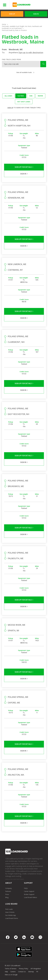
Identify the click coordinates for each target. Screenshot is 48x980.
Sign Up (12, 14)
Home (4, 24)
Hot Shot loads (24, 102)
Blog (7, 897)
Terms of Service (11, 969)
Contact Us (22, 972)
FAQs (26, 888)
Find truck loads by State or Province (14, 30)
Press (7, 894)
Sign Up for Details (24, 167)
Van (31, 96)
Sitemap (31, 972)
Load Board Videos (30, 897)
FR (37, 972)
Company (8, 888)
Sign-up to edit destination (31, 52)
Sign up (10, 108)
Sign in (36, 14)
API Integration (36, 969)
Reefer (40, 96)
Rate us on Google (11, 975)
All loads (8, 96)
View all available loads (24, 72)
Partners (8, 891)
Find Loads (9, 909)
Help (6, 972)
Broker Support (29, 894)
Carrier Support (29, 891)
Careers (13, 972)
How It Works (10, 912)
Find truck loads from (11, 59)
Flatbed (21, 96)
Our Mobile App (11, 915)
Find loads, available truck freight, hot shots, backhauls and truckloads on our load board (22, 27)
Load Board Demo (12, 918)
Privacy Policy (23, 969)
